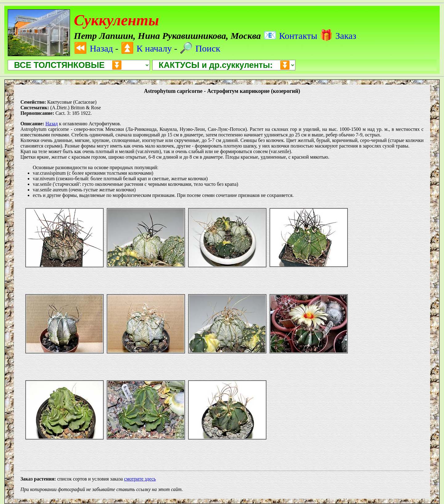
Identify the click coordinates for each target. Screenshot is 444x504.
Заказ (338, 36)
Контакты (290, 36)
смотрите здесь (140, 479)
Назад (93, 48)
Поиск (200, 48)
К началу (146, 48)
